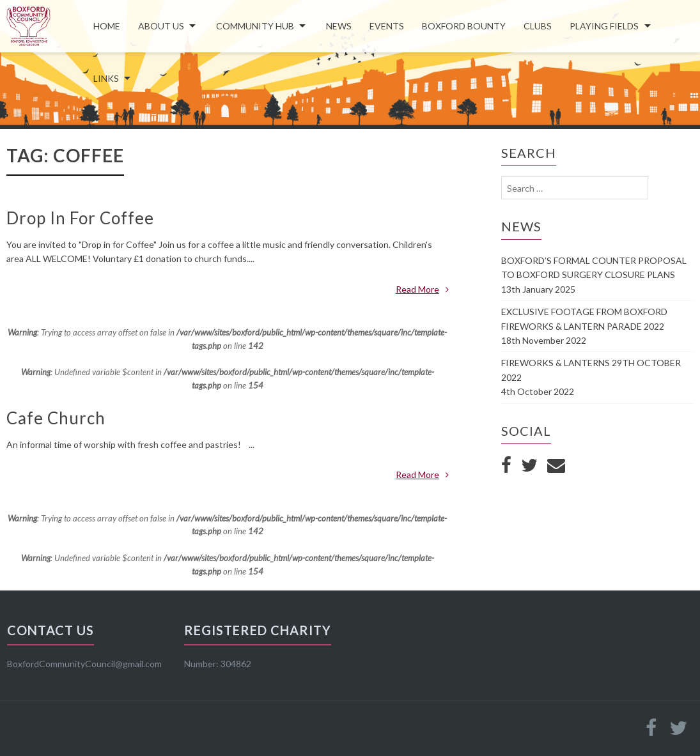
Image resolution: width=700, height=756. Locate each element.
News (339, 26)
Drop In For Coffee (80, 218)
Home (107, 26)
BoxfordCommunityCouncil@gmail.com (84, 664)
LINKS (106, 78)
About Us (161, 26)
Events (387, 26)
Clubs (538, 26)
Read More (422, 289)
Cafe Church (56, 418)
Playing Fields (604, 26)
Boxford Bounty (464, 26)
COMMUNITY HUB (255, 26)
